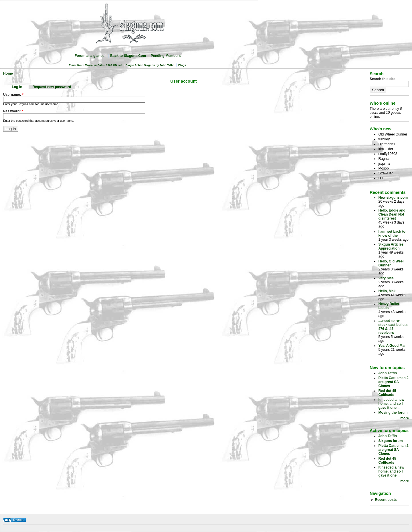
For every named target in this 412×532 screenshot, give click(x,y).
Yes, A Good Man (392, 346)
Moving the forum (393, 413)
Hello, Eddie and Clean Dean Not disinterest (392, 214)
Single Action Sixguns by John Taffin (150, 65)
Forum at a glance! (90, 56)
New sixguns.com (393, 198)
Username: (13, 95)
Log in (17, 87)
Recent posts (386, 500)
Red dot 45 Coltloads (387, 393)
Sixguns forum (390, 441)
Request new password (52, 87)
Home (8, 73)
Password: (13, 111)
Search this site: (383, 79)
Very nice (386, 278)
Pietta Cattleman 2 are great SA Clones (393, 382)
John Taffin (388, 373)
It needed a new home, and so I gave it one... (391, 404)
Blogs (182, 65)
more (405, 418)
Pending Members (166, 56)
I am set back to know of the (392, 234)
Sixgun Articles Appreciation (391, 246)
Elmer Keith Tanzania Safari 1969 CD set (95, 65)
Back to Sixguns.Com (128, 56)
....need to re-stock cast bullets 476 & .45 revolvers (393, 327)
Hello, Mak (387, 291)
